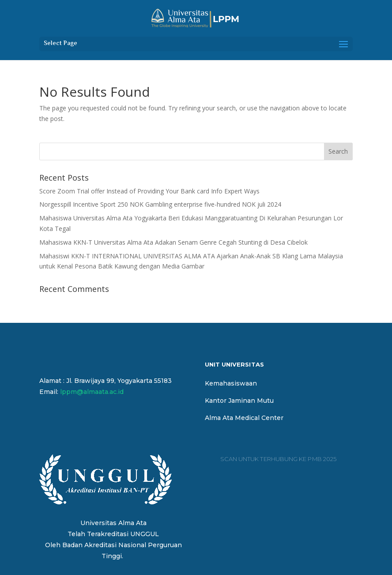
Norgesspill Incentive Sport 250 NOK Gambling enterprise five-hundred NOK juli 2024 (160, 204)
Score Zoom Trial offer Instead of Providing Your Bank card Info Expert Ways (149, 191)
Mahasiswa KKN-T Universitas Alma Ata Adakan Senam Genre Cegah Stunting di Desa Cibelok (173, 242)
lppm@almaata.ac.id (92, 392)
